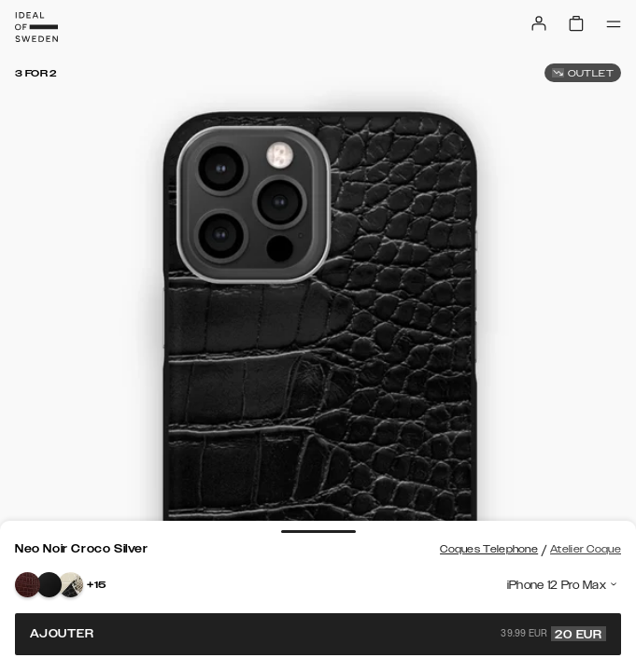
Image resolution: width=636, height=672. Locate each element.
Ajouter (318, 634)
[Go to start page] (36, 27)
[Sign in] (539, 23)
